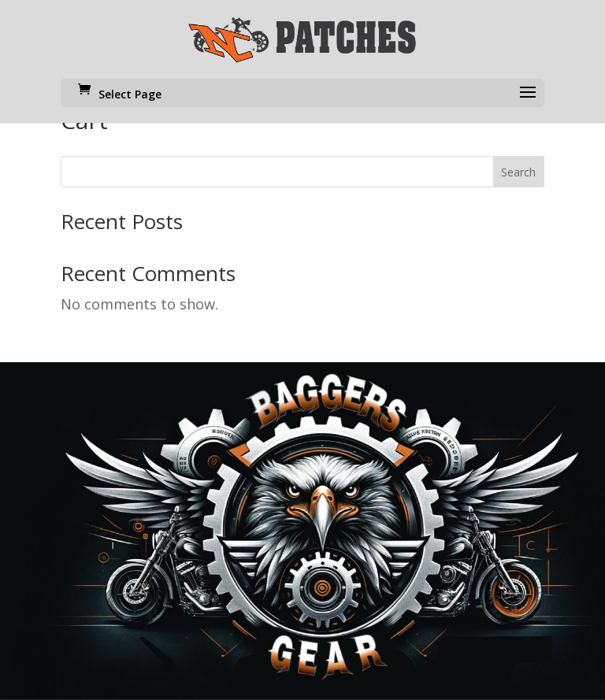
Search (518, 172)
